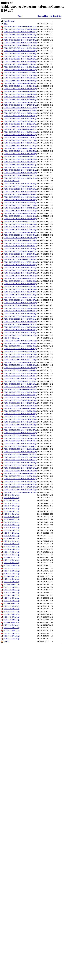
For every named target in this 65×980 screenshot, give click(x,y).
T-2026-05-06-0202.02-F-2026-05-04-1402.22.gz (20, 197)
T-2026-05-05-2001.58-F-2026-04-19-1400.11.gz (20, 473)
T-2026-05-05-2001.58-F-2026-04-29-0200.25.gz (20, 400)
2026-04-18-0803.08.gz (12, 639)
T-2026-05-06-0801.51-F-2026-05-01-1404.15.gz (20, 70)
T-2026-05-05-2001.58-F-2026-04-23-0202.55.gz (20, 444)
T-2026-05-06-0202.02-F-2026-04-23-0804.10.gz (20, 286)
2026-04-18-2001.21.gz (12, 636)
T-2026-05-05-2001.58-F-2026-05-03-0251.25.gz (20, 365)
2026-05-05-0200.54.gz (12, 503)
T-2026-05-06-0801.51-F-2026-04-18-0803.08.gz (20, 173)
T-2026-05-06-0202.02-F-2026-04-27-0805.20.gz (20, 259)
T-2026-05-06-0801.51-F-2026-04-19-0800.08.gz (20, 167)
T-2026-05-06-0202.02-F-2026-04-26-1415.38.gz (20, 265)
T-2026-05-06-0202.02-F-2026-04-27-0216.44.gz (20, 262)
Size (51, 16)
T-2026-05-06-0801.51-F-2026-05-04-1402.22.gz (20, 43)
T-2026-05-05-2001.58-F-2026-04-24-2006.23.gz (20, 427)
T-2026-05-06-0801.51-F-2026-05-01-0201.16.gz (20, 75)
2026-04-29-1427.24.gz (12, 555)
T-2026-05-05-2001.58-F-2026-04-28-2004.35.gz (20, 403)
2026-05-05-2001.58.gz (12, 495)
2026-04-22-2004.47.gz (12, 603)
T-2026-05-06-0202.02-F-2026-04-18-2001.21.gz (20, 324)
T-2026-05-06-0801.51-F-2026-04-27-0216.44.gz (20, 108)
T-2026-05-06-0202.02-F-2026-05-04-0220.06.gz (20, 202)
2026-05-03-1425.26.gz (12, 519)
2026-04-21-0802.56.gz (12, 617)
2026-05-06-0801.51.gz (12, 181)
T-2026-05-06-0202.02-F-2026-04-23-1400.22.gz (20, 284)
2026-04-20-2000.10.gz (12, 620)
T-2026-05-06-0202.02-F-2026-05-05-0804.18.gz (20, 189)
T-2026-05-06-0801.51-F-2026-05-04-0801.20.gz (20, 45)
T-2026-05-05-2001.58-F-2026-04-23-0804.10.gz (20, 441)
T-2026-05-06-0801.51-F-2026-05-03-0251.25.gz (20, 56)
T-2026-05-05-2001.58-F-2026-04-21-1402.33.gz (20, 457)
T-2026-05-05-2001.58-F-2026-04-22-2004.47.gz (20, 446)
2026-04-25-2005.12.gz (12, 579)
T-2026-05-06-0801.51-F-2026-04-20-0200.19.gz (20, 159)
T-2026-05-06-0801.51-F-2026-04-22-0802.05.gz (20, 143)
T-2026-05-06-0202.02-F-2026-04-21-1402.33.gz (20, 303)
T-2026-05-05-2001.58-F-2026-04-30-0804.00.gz (20, 392)
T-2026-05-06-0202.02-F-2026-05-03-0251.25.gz (20, 211)
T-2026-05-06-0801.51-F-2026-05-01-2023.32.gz (20, 67)
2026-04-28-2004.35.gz (12, 560)
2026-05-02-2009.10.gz (12, 525)
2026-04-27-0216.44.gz (12, 574)
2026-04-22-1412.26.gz (12, 606)
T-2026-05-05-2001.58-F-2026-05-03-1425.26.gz (20, 362)
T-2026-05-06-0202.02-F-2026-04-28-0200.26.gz (20, 257)
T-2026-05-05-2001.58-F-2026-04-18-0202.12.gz (20, 484)
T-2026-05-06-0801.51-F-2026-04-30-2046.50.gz (20, 78)
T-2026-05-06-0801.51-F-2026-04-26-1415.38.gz (20, 110)
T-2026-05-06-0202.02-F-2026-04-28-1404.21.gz (20, 251)
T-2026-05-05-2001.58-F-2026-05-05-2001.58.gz (20, 492)
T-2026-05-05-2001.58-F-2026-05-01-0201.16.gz (20, 384)
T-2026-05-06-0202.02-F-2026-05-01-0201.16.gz (20, 230)
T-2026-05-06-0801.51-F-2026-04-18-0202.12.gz (20, 175)
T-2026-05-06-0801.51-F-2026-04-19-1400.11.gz (20, 165)
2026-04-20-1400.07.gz (12, 622)
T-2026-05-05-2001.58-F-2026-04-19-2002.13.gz (20, 471)
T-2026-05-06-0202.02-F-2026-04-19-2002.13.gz (20, 316)
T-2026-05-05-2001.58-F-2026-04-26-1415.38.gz (20, 419)
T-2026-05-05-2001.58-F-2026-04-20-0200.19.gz (20, 468)
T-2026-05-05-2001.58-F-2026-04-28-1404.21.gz (20, 406)
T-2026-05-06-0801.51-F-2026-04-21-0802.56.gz (20, 151)
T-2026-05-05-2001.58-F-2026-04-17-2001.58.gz (20, 487)
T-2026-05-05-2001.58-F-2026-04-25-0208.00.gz (20, 425)
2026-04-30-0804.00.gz (12, 549)
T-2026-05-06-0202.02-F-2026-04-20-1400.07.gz (20, 311)
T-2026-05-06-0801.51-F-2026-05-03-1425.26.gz (20, 54)
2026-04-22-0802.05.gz (12, 609)
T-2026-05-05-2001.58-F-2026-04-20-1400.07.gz (20, 465)
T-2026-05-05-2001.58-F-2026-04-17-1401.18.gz (20, 490)
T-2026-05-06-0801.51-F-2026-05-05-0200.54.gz (20, 37)
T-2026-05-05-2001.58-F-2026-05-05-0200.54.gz (20, 346)
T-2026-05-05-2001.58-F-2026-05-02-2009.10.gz (20, 368)
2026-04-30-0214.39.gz (12, 552)
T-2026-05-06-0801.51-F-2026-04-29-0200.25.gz (20, 91)
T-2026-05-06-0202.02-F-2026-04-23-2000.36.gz (20, 281)
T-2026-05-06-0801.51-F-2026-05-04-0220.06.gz (20, 48)
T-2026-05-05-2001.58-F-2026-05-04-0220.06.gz (20, 357)
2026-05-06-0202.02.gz (12, 338)
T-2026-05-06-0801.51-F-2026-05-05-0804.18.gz (20, 35)
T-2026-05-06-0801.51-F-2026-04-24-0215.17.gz (20, 124)
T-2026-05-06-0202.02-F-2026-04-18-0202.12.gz (20, 330)
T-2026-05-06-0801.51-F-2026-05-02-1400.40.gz (20, 62)
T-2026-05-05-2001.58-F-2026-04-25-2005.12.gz (20, 422)
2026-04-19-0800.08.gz (12, 633)
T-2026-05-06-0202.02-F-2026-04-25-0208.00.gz (20, 270)
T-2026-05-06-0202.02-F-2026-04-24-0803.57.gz (20, 276)
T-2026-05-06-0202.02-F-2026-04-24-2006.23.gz (20, 273)
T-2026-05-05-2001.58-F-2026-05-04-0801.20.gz (20, 354)
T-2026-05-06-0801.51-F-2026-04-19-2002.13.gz (20, 162)
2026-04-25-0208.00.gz (12, 582)
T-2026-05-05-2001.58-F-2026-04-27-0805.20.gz (20, 414)
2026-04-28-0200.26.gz (12, 568)
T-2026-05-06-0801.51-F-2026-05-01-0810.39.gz (20, 72)
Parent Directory (9, 21)
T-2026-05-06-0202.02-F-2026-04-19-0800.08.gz (20, 322)
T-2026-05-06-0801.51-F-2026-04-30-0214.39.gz (20, 86)
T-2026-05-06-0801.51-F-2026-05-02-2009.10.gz (20, 59)
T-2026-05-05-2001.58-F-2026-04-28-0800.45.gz (20, 408)
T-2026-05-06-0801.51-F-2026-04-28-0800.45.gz (20, 100)
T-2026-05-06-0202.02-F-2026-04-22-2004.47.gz (20, 292)
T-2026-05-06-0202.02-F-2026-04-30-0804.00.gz (20, 238)
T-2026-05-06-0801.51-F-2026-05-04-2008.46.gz (20, 40)
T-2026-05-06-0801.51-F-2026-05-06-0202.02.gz (20, 26)
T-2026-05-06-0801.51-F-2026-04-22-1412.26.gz (20, 140)
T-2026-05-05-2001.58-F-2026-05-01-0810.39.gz (20, 381)
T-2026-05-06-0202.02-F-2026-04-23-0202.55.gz (20, 289)
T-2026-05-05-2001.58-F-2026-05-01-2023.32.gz (20, 376)
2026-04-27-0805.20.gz (12, 571)
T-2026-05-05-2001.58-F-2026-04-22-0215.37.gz (20, 454)
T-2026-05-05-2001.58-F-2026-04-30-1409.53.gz (20, 389)
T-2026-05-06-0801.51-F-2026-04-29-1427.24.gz (20, 89)
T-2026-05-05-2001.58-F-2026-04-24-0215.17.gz (20, 433)
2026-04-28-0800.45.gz (12, 565)
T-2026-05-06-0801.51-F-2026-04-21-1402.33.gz (20, 148)
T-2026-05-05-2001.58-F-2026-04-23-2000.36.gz (20, 435)
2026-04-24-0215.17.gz (12, 590)
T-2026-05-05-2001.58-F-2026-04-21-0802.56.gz (20, 460)
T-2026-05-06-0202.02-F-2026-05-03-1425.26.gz (20, 208)
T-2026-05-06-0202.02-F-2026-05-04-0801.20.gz (20, 200)
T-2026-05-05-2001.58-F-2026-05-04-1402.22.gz (20, 351)
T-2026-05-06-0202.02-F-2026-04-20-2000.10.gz (20, 308)
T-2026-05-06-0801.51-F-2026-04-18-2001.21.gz (20, 170)
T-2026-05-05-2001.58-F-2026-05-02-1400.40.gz (20, 370)
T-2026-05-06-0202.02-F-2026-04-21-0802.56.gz (20, 305)
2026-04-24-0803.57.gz (12, 587)
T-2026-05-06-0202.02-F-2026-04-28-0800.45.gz (20, 254)
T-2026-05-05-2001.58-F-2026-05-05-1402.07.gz (20, 341)
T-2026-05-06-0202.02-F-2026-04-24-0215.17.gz (20, 278)
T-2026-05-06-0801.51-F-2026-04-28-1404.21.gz (20, 97)
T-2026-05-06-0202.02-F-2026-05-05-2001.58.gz (20, 184)
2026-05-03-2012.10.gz (12, 517)
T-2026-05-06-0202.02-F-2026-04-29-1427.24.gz (20, 243)
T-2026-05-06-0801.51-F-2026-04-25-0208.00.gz (20, 116)
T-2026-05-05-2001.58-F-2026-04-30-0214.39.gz (20, 395)
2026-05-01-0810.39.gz (12, 538)
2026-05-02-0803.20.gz (12, 530)
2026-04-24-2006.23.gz (12, 584)
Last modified (43, 16)
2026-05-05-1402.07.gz (12, 498)
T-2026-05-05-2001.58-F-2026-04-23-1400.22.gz (20, 438)
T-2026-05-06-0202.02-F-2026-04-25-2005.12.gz (20, 268)
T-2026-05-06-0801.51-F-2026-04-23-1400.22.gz (20, 129)
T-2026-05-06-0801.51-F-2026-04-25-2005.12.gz (20, 113)
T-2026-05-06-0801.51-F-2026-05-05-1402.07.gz (20, 32)
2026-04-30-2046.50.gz (12, 544)
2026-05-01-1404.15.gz (12, 536)
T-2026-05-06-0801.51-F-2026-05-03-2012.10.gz (20, 51)
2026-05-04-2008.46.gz (12, 506)
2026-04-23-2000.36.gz (12, 593)
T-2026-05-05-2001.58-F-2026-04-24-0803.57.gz (20, 430)
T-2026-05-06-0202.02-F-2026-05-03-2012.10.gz (20, 205)
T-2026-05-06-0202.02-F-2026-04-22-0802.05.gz (20, 297)
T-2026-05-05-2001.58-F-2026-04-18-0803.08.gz (20, 482)
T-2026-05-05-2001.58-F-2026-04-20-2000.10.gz (20, 463)
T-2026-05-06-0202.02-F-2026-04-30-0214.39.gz (20, 240)
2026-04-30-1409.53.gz (12, 547)
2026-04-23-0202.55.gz (12, 601)
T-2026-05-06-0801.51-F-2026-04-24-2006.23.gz (20, 119)
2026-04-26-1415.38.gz (12, 576)
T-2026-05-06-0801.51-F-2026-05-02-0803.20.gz (20, 64)
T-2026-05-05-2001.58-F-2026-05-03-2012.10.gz (20, 360)
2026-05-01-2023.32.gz (12, 533)
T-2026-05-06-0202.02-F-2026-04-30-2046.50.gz (20, 232)
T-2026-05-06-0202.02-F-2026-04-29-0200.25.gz (20, 246)
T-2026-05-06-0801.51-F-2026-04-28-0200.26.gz (20, 102)
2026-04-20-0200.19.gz (12, 625)
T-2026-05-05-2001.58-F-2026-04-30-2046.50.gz (20, 387)
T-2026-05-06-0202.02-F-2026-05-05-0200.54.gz (20, 192)
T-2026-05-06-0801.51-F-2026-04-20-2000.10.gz (20, 154)
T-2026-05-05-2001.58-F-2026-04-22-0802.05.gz (20, 452)
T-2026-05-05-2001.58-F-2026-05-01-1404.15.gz (20, 379)
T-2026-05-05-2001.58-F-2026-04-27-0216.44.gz (20, 416)
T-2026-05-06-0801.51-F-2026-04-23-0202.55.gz (20, 135)
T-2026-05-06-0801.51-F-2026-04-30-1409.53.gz (20, 81)
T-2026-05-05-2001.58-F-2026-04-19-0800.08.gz (20, 476)
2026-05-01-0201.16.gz (12, 541)
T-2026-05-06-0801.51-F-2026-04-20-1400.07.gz (20, 156)
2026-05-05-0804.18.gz (12, 500)
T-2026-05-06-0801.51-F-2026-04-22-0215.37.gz (20, 146)
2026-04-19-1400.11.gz (12, 630)
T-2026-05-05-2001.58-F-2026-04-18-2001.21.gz (20, 479)
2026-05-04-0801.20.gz (12, 511)
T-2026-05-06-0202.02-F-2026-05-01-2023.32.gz (20, 221)
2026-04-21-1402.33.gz (12, 614)
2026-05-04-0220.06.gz (12, 514)
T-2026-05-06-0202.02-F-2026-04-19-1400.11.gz (20, 319)
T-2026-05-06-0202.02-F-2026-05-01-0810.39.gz (20, 227)
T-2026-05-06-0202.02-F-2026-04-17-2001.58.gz (20, 333)
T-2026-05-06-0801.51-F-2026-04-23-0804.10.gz (20, 132)
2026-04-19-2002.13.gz (12, 628)
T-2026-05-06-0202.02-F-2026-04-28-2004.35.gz (20, 249)
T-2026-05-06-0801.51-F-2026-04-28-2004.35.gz (20, 94)
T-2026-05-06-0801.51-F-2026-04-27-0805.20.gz (20, 105)
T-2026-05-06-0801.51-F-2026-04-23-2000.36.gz (20, 127)
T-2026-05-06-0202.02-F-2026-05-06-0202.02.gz (20, 335)
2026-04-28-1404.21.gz (12, 563)
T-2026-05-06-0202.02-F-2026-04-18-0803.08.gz (20, 327)
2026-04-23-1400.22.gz (12, 595)
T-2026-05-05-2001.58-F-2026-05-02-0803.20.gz (20, 373)
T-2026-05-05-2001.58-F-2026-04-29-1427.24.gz (20, 398)
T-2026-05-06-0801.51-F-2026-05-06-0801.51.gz (20, 178)
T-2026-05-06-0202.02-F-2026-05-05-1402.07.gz (20, 186)
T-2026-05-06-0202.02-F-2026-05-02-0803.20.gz (20, 219)
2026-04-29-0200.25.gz (12, 557)
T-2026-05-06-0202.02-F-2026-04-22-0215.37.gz (20, 300)
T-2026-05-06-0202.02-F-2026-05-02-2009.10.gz (20, 213)
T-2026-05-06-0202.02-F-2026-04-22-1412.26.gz (20, 295)
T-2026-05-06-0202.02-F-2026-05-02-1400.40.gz (20, 216)
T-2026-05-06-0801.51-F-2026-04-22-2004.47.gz (20, 137)
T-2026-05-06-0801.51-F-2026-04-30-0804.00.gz (20, 83)
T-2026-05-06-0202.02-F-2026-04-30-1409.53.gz (20, 235)
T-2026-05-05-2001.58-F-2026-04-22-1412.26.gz (20, 449)
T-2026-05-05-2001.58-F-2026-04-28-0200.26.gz (20, 411)
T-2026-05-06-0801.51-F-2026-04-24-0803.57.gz (20, 121)
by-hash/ (7, 641)
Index (6, 24)
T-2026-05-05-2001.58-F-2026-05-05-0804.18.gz (20, 343)
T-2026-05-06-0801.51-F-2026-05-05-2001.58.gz (20, 29)
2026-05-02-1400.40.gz (12, 528)
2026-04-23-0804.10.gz (12, 598)
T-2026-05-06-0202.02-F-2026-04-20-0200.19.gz (20, 314)
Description (57, 16)
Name (20, 16)
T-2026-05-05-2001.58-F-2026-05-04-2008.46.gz (20, 349)
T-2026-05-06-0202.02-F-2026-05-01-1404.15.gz (20, 224)
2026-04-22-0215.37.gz (12, 612)
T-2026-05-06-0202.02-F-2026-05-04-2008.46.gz (20, 194)
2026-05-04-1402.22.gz (12, 509)
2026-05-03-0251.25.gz (12, 522)
